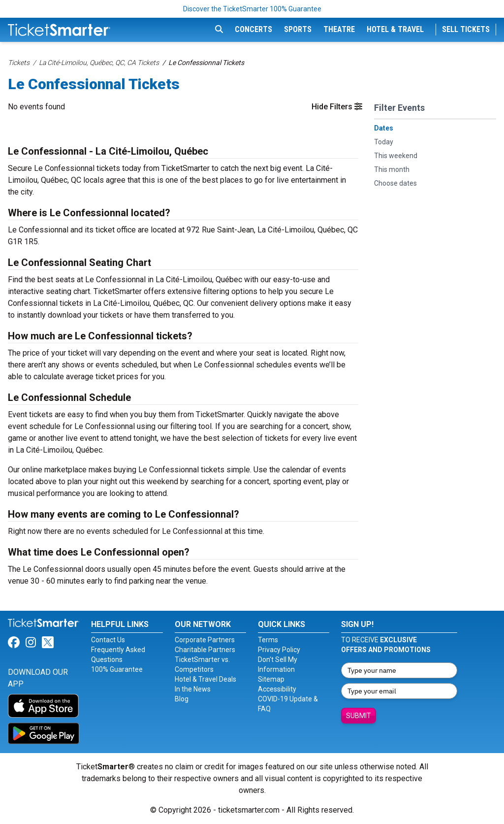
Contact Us (108, 640)
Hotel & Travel (395, 29)
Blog (182, 699)
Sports (298, 29)
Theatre (339, 29)
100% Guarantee (117, 669)
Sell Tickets (466, 29)
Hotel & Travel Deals (205, 679)
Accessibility (277, 689)
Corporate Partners (205, 640)
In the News (193, 689)
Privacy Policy (279, 650)
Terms (268, 640)
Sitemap (271, 679)
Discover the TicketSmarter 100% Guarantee (252, 9)
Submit (359, 716)
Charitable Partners (205, 650)
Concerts (253, 29)
